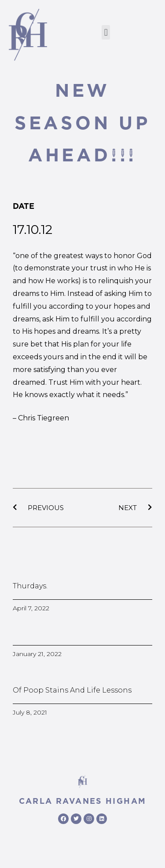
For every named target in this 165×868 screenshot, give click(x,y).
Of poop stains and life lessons (72, 690)
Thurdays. (30, 586)
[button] (106, 32)
